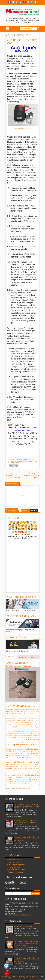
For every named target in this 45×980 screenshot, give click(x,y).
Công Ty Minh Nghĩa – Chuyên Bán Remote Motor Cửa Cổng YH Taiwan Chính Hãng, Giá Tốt (27, 806)
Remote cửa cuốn (13, 862)
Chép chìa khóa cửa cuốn (26, 720)
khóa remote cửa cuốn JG (24, 766)
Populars (11, 657)
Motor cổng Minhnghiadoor (16, 865)
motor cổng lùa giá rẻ (27, 771)
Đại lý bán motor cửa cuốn (24, 788)
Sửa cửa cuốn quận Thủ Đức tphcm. (27, 747)
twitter (13, 2)
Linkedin (21, 2)
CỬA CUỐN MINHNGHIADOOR (17, 870)
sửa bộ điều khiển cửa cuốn (26, 459)
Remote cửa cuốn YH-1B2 (23, 738)
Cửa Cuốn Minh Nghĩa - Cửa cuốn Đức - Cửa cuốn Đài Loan (19, 976)
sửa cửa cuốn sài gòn (23, 782)
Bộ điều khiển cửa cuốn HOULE (20, 716)
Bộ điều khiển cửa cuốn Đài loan (28, 712)
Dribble (28, 2)
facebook (9, 2)
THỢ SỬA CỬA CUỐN (14, 867)
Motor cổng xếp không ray (23, 727)
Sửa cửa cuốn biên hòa (15, 860)
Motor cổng (30, 725)
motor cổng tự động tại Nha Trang (22, 773)
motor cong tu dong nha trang (28, 769)
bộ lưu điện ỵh (10, 760)
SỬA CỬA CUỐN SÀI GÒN (15, 872)
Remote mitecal (35, 742)
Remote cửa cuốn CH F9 (32, 733)
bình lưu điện (31, 756)
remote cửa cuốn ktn (12, 777)
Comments (22, 657)
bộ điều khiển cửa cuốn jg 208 (26, 764)
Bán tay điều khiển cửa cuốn (26, 710)
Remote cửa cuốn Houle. (26, 736)
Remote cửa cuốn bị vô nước (18, 740)
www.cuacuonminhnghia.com (21, 915)
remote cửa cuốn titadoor (25, 777)
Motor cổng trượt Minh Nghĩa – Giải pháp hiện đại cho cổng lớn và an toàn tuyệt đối (27, 839)
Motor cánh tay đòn (20, 725)
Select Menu (8, 29)
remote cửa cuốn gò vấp (30, 775)
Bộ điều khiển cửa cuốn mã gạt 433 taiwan (23, 718)
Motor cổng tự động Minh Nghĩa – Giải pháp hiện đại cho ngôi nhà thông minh (26, 822)
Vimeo (32, 2)
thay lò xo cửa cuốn (11, 786)
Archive (34, 657)
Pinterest (24, 2)
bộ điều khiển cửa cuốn (24, 762)
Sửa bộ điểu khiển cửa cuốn (23, 129)
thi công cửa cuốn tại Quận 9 (25, 786)
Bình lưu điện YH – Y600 (12, 710)
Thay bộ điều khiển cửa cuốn (19, 756)
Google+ (17, 2)
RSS (36, 2)
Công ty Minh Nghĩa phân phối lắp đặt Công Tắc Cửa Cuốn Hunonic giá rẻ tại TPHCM (26, 943)
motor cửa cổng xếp (16, 775)
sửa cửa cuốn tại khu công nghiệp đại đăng (28, 784)
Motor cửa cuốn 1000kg (14, 729)
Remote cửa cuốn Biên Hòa (17, 733)
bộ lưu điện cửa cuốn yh (29, 758)
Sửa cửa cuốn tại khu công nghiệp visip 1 (23, 751)
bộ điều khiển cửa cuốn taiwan (23, 760)
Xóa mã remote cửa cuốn (23, 927)
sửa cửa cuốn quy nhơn (22, 779)
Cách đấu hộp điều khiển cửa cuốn (27, 723)
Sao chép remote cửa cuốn (20, 744)
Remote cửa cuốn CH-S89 (13, 736)
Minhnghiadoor (31, 978)
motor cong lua (14, 769)
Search (39, 28)
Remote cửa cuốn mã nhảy (18, 666)
